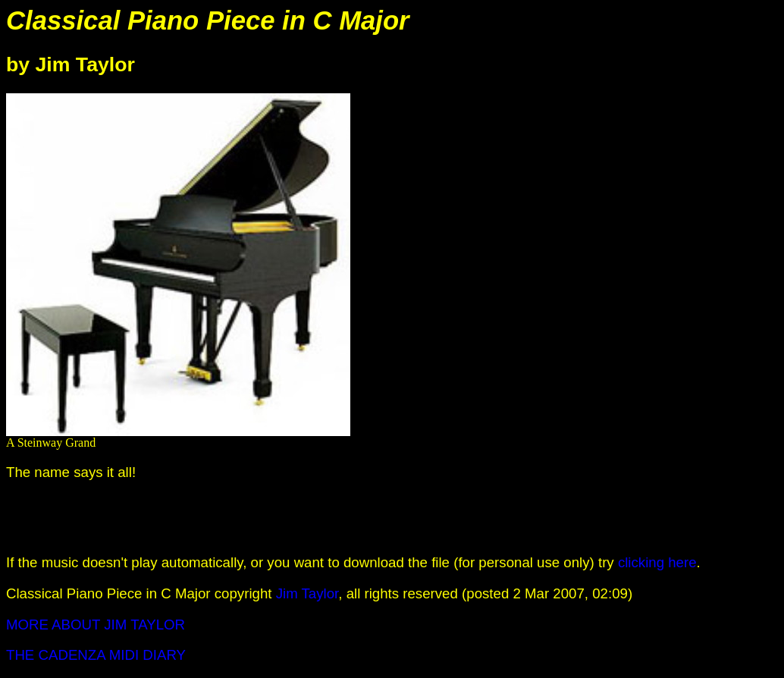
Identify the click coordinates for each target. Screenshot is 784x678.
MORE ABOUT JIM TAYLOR (96, 625)
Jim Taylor (307, 593)
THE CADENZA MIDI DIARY (96, 655)
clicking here (657, 562)
